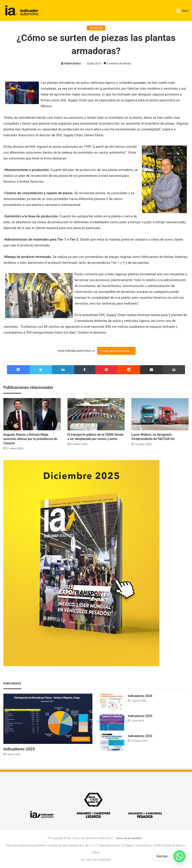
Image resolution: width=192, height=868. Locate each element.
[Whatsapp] (179, 856)
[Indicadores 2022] (112, 742)
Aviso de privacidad (129, 838)
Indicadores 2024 (140, 696)
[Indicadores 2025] (48, 719)
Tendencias (96, 28)
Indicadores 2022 (140, 736)
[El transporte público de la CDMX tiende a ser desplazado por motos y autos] (96, 414)
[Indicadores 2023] (112, 722)
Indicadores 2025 (19, 749)
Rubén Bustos (73, 64)
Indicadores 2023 (140, 716)
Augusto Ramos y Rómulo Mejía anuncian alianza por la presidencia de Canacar (30, 439)
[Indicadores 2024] (112, 702)
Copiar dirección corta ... (116, 351)
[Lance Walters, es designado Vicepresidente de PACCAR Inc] (160, 414)
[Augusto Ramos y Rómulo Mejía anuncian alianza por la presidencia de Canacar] (32, 414)
